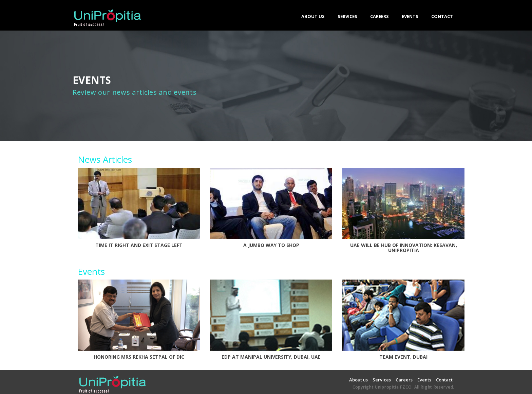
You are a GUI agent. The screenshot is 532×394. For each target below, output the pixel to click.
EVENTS (410, 16)
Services (382, 380)
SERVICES (347, 19)
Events (424, 380)
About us (358, 380)
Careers (404, 380)
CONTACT (442, 16)
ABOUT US (313, 16)
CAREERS (379, 16)
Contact (444, 380)
